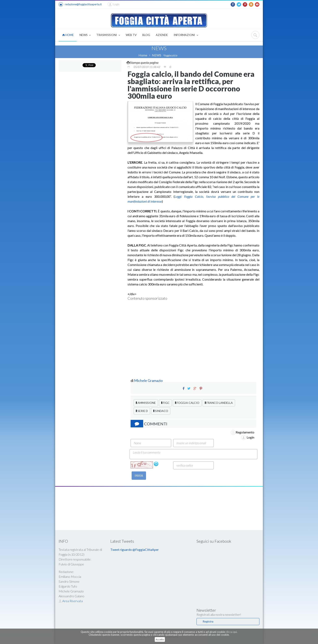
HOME (68, 35)
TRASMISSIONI (108, 35)
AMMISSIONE (146, 403)
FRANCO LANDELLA (219, 403)
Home (143, 55)
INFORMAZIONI (186, 35)
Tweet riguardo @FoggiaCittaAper (135, 549)
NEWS (85, 35)
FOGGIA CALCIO (187, 403)
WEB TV (131, 35)
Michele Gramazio (148, 380)
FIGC (165, 403)
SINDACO (161, 411)
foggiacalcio (171, 55)
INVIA (139, 475)
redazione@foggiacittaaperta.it (80, 4)
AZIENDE (162, 35)
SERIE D (142, 411)
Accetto (160, 639)
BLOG (146, 35)
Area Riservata (71, 601)
